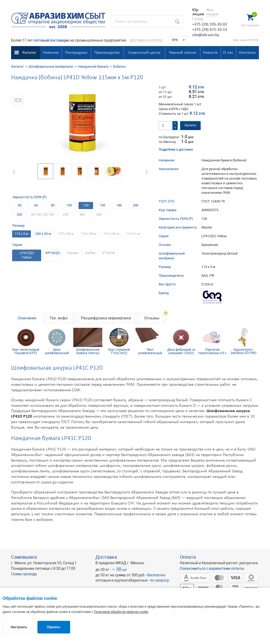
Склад (198, 19)
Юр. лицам (197, 12)
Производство (107, 53)
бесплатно (156, 575)
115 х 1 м (133, 234)
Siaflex (90, 253)
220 (66, 214)
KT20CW (109, 253)
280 (99, 214)
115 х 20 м (111, 234)
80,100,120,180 (42, 214)
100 (69, 205)
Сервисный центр (144, 53)
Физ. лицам (211, 12)
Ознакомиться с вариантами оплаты (212, 568)
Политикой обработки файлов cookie (121, 612)
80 (53, 205)
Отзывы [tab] (152, 318)
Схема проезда (24, 574)
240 (136, 205)
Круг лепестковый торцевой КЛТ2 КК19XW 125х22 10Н (26, 351)
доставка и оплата (146, 40)
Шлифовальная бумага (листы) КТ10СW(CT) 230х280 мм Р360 (88, 351)
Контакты (247, 53)
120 (86, 205)
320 (19, 214)
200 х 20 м (43, 234)
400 (82, 214)
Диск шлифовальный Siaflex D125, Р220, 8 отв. (57, 351)
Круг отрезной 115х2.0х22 (119, 351)
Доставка (106, 557)
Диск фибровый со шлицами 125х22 (181, 351)
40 (20, 205)
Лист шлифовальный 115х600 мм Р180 (150, 351)
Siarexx (73, 253)
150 (102, 205)
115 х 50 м (66, 234)
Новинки (51, 53)
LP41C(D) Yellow (27, 255)
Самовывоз (24, 557)
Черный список (182, 53)
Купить (190, 125)
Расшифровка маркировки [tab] (106, 318)
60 (36, 205)
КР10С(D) (53, 253)
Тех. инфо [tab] (59, 318)
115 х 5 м (21, 234)
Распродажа (76, 53)
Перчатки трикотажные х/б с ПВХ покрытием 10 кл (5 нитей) (212, 351)
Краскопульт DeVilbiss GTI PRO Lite (244, 351)
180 (119, 205)
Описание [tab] (27, 318)
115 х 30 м (89, 234)
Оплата (188, 557)
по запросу (160, 580)
